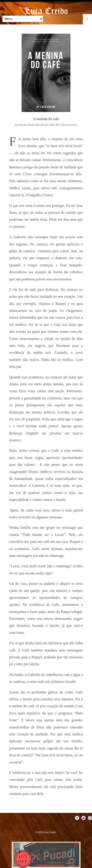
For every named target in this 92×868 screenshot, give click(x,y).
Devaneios (71, 125)
